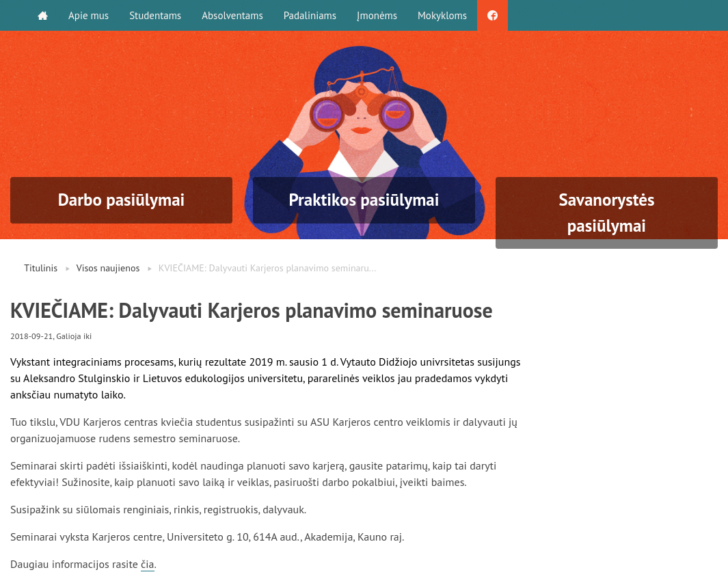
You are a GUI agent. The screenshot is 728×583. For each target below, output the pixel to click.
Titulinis (41, 268)
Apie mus (89, 15)
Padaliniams (310, 15)
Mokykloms (442, 15)
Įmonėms (377, 15)
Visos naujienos (108, 268)
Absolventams (232, 15)
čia (147, 564)
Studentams (155, 15)
